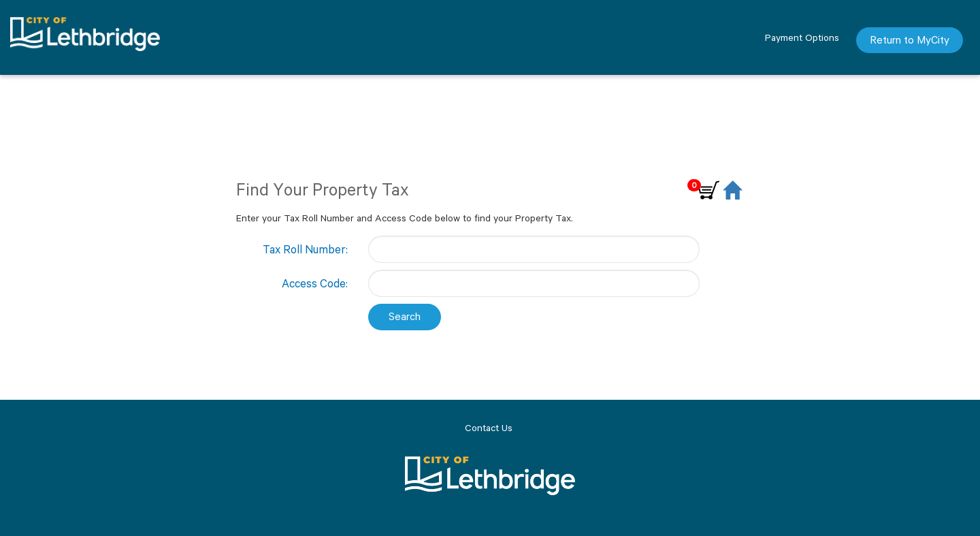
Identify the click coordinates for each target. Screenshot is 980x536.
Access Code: (315, 283)
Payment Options (802, 37)
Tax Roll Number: (305, 249)
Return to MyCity (910, 40)
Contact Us (489, 428)
